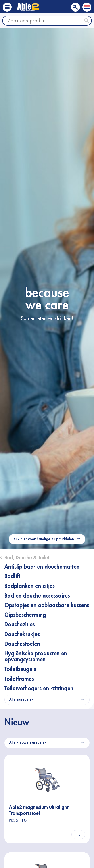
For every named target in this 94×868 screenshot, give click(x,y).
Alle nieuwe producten (28, 743)
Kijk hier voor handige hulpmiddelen (44, 539)
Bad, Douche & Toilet (27, 558)
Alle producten (21, 700)
